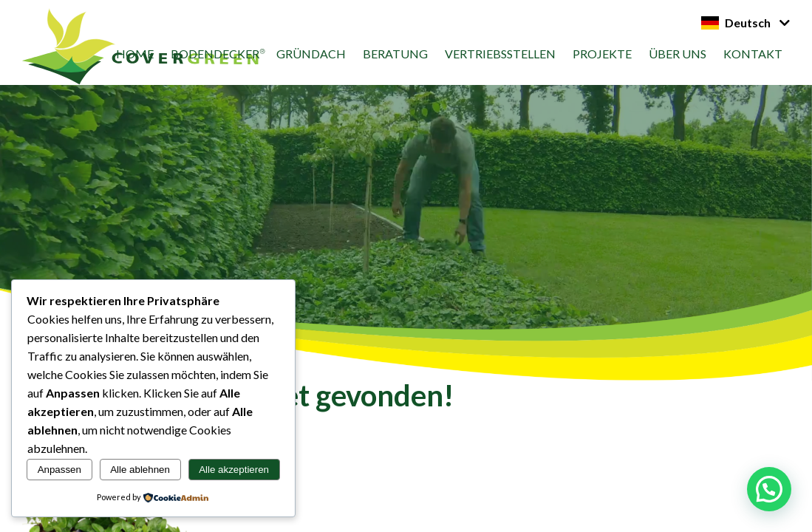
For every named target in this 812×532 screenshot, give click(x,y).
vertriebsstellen (500, 54)
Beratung (395, 54)
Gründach (311, 54)
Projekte (602, 54)
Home (135, 54)
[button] (769, 489)
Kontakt (753, 54)
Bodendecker (215, 54)
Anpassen (59, 470)
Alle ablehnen (140, 470)
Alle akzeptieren (234, 470)
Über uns (678, 54)
